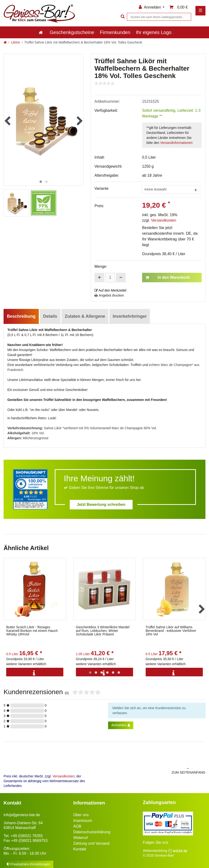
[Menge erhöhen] (99, 278)
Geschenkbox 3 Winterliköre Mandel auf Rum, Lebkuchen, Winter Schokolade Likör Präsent (103, 631)
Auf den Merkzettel (110, 290)
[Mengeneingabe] (110, 278)
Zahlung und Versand (91, 843)
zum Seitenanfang (157, 770)
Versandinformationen (176, 143)
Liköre (15, 42)
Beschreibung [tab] (21, 316)
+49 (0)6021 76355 (27, 836)
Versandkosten (164, 220)
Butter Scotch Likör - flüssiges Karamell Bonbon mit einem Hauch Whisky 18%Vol (32, 631)
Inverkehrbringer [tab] (130, 316)
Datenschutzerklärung (92, 832)
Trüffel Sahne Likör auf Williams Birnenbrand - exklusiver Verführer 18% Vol (171, 631)
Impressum (83, 821)
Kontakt (80, 849)
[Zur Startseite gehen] (5, 42)
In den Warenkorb (168, 278)
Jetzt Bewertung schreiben (101, 505)
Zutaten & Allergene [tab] (85, 316)
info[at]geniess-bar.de (22, 815)
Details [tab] (50, 316)
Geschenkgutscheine (72, 32)
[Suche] (122, 17)
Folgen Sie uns (156, 842)
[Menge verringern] (121, 278)
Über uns (81, 815)
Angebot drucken (109, 295)
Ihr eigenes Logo (154, 32)
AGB (77, 826)
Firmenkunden (115, 32)
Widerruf (80, 838)
